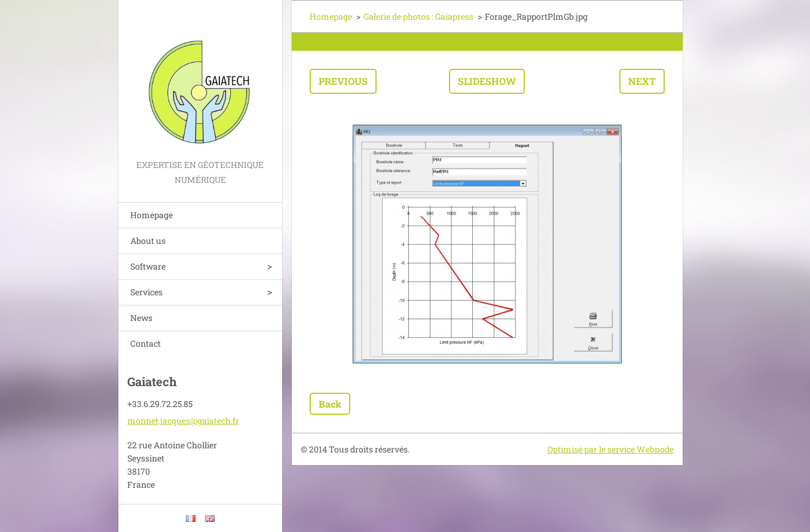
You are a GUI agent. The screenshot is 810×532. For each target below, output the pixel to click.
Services (146, 292)
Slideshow (487, 81)
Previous (343, 81)
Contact (146, 343)
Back (330, 404)
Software (148, 266)
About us (148, 241)
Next (642, 81)
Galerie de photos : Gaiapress (418, 16)
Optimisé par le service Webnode (611, 449)
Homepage (152, 215)
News (141, 318)
